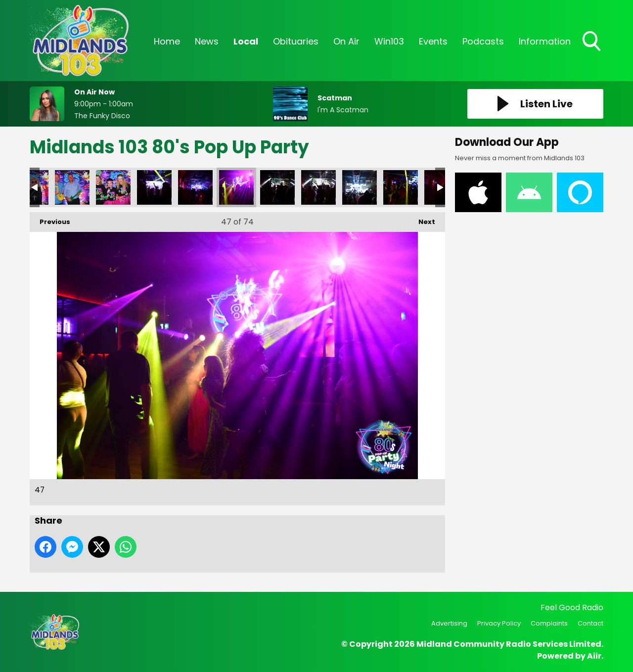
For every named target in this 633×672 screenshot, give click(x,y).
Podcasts (483, 41)
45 (154, 187)
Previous (50, 219)
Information (545, 41)
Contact (590, 623)
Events (433, 41)
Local (246, 41)
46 (195, 187)
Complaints (549, 623)
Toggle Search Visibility (592, 42)
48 (277, 187)
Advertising (449, 623)
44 (113, 187)
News (207, 41)
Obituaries (296, 41)
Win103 (389, 41)
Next (422, 219)
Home (167, 41)
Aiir (594, 656)
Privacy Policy (499, 623)
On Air (346, 41)
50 (360, 187)
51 (401, 187)
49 (318, 187)
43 (72, 187)
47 (236, 187)
